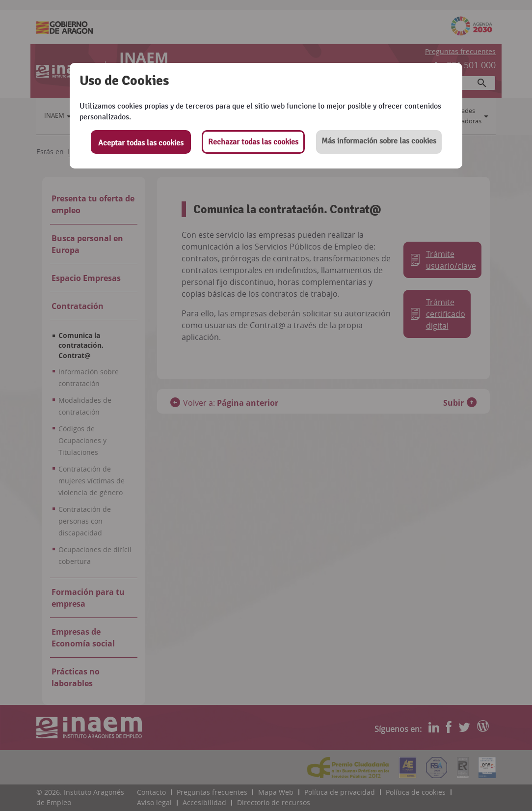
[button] (379, 142)
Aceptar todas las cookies (141, 143)
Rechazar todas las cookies (253, 142)
